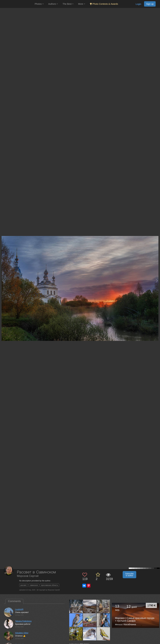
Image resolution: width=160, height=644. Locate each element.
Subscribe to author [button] (129, 575)
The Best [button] (68, 4)
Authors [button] (53, 4)
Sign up (150, 4)
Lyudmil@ (19, 609)
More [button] (82, 4)
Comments (14, 601)
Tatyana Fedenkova (23, 621)
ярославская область (50, 585)
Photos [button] (39, 4)
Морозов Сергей (28, 576)
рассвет (24, 585)
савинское (34, 585)
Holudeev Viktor (22, 633)
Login (138, 4)
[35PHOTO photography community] (17, 4)
